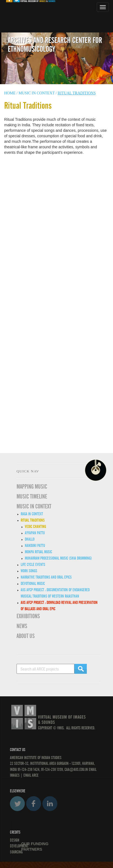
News (22, 626)
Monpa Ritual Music (38, 552)
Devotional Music (33, 584)
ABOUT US (26, 636)
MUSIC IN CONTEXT (34, 506)
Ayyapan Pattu (35, 533)
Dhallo (30, 539)
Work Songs (29, 571)
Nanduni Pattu (35, 546)
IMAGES (15, 775)
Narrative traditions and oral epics (46, 577)
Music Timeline (32, 497)
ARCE (35, 775)
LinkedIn (50, 804)
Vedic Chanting (35, 527)
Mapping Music (32, 487)
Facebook (34, 804)
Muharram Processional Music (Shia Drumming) (58, 558)
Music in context (37, 93)
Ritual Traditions (33, 520)
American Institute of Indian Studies (36, 758)
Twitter (17, 804)
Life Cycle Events (33, 565)
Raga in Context (32, 514)
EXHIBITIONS (28, 616)
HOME (10, 93)
